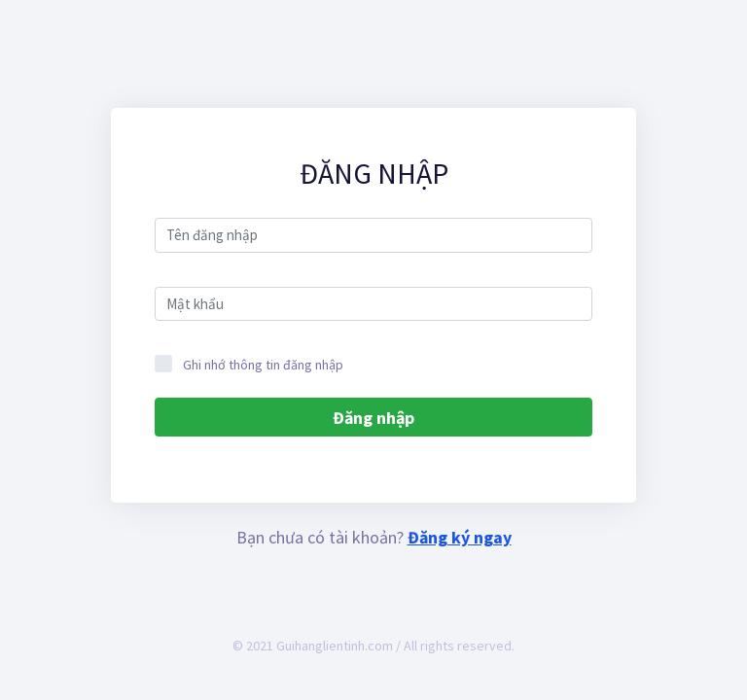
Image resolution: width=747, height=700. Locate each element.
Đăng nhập (373, 418)
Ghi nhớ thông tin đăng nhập (249, 364)
